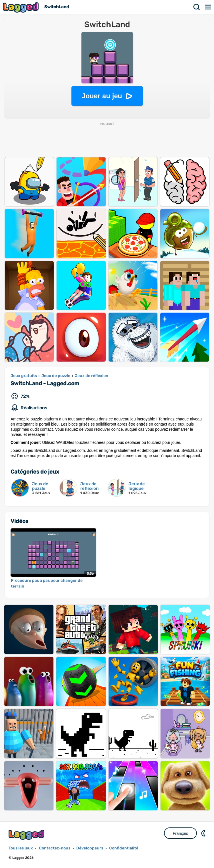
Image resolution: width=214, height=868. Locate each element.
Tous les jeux (21, 848)
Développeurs (90, 848)
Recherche (197, 7)
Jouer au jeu (102, 96)
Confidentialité (124, 848)
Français (181, 833)
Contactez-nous (55, 848)
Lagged (21, 7)
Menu (208, 7)
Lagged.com (27, 835)
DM (204, 833)
